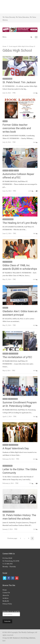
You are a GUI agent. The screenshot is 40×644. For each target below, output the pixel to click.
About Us (6, 595)
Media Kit (6, 601)
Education (5, 171)
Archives (5, 598)
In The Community (7, 79)
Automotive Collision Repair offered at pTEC (18, 176)
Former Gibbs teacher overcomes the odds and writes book (17, 128)
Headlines (5, 308)
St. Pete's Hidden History (9, 512)
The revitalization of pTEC (17, 357)
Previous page (12, 538)
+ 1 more (16, 171)
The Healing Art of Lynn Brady (20, 223)
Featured (5, 121)
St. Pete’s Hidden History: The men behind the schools (19, 517)
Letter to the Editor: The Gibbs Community (20, 471)
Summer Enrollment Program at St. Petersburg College (20, 404)
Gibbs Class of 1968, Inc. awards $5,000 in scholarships (20, 267)
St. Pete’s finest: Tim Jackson (19, 82)
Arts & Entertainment (8, 219)
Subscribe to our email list (11, 611)
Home (5, 590)
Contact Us (6, 593)
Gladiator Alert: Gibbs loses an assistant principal (20, 313)
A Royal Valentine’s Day (16, 448)
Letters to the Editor (8, 466)
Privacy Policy (7, 604)
